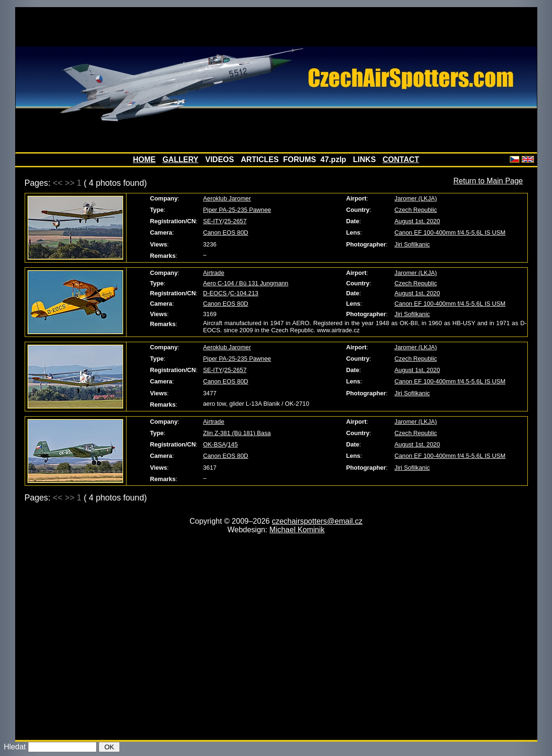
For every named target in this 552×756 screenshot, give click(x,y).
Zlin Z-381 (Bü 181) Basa (237, 433)
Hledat (15, 747)
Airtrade (214, 273)
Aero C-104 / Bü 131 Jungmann (246, 283)
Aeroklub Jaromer (227, 198)
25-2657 (235, 221)
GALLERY (181, 159)
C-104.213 (244, 293)
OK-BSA (215, 444)
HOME (144, 159)
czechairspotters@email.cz (317, 521)
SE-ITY (213, 221)
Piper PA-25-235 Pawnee (237, 210)
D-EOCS (216, 293)
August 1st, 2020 (417, 221)
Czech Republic (416, 210)
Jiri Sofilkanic (412, 244)
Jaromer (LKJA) (416, 198)
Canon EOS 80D (226, 232)
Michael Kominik (297, 530)
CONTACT (401, 159)
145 (232, 444)
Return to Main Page (488, 181)
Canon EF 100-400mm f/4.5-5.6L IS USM (450, 232)
